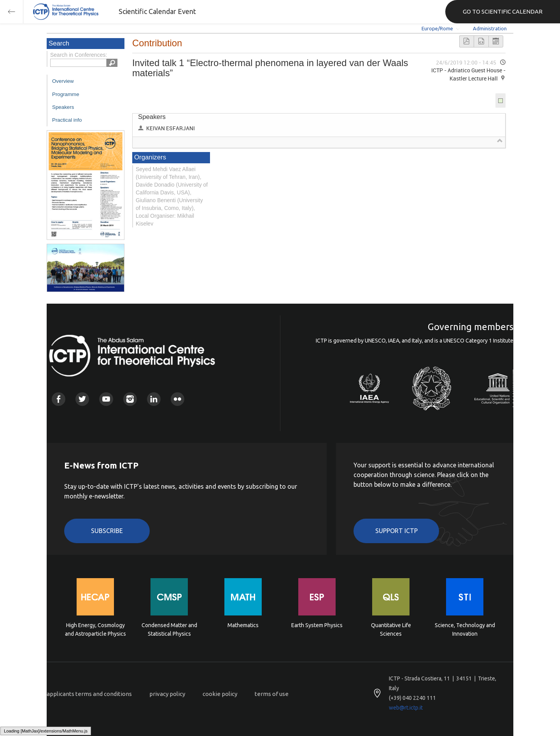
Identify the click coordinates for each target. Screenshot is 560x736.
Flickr (178, 399)
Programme (66, 94)
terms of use (272, 694)
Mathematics (243, 625)
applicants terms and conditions (89, 694)
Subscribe (107, 531)
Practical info (67, 120)
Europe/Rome (437, 28)
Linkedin (154, 399)
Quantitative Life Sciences (391, 629)
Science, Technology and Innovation (465, 629)
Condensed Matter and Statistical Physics (169, 629)
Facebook (59, 399)
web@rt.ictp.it (406, 708)
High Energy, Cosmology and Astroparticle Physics (95, 629)
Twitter (82, 399)
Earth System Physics (317, 625)
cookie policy (220, 694)
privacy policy (167, 694)
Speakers (63, 107)
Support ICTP (396, 531)
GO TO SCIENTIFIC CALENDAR (503, 11)
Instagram (130, 399)
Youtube (106, 399)
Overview (63, 81)
